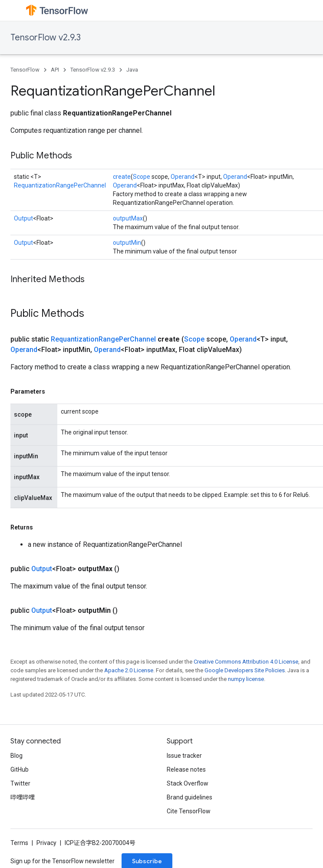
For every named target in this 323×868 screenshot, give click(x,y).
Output (23, 218)
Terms (19, 843)
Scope (142, 177)
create (122, 177)
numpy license (246, 679)
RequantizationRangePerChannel (60, 185)
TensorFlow (25, 70)
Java (132, 70)
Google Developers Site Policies (245, 670)
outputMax (128, 218)
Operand (183, 177)
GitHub (20, 769)
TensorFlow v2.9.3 (46, 38)
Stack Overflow (188, 783)
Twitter (20, 783)
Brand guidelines (190, 797)
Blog (16, 756)
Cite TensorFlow (189, 811)
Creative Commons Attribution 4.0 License (246, 662)
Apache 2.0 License (129, 670)
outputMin (127, 243)
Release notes (186, 769)
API (55, 70)
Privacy (46, 843)
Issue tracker (184, 756)
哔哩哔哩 (23, 797)
